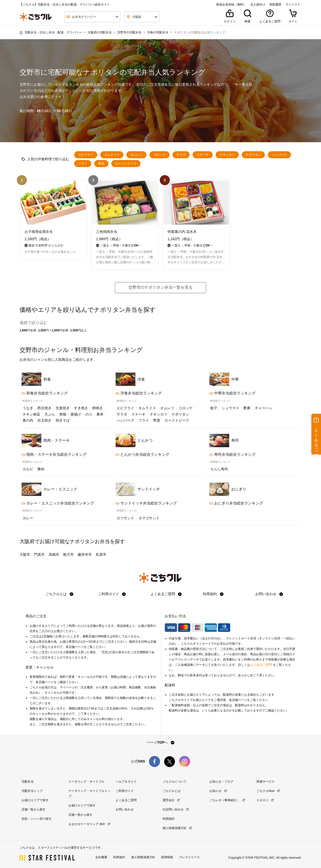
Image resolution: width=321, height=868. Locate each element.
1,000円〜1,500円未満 (53, 330)
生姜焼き (63, 407)
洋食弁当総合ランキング (139, 393)
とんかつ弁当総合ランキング (142, 454)
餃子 (214, 407)
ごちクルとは (59, 593)
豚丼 (100, 414)
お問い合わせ (269, 593)
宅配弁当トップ (32, 790)
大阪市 (25, 554)
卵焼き (98, 407)
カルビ (28, 469)
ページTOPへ (160, 742)
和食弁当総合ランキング (45, 393)
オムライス (112, 155)
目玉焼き (44, 420)
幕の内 (28, 420)
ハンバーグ (279, 155)
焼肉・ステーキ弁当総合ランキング (54, 454)
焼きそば (63, 420)
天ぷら (50, 414)
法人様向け (258, 5)
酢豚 (247, 407)
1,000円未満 (28, 330)
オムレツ (136, 155)
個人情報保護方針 (177, 828)
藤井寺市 (85, 554)
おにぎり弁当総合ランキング (236, 503)
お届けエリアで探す (35, 800)
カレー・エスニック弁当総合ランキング (58, 503)
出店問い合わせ (176, 809)
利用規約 (213, 593)
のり (89, 414)
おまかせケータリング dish (89, 824)
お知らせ (218, 790)
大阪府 (27, 541)
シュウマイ (230, 407)
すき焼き (81, 407)
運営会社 (171, 800)
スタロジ (265, 800)
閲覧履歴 (275, 5)
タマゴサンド (149, 518)
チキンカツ (227, 155)
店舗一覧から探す (34, 809)
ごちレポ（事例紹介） (227, 800)
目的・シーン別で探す (37, 818)
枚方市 (68, 554)
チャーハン (264, 407)
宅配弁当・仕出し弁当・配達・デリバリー (53, 32)
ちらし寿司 (219, 469)
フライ (83, 164)
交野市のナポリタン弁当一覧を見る (160, 287)
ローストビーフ (126, 164)
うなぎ (28, 407)
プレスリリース (189, 857)
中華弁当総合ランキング (232, 393)
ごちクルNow (268, 790)
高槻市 (54, 554)
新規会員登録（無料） (231, 5)
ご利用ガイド (112, 593)
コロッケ (159, 155)
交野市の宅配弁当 (129, 32)
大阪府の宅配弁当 (100, 32)
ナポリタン (253, 155)
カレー (28, 518)
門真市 (39, 554)
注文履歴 (87, 687)
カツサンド (125, 518)
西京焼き (44, 407)
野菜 (101, 164)
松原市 (101, 554)
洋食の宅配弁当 (158, 32)
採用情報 (167, 857)
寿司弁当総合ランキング (232, 454)
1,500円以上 (78, 330)
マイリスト (293, 5)
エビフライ (86, 155)
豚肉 (41, 469)
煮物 (63, 414)
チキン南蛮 (31, 414)
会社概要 (101, 857)
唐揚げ (76, 414)
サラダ (181, 155)
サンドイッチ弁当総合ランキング (146, 503)
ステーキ (203, 155)
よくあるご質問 (166, 593)
